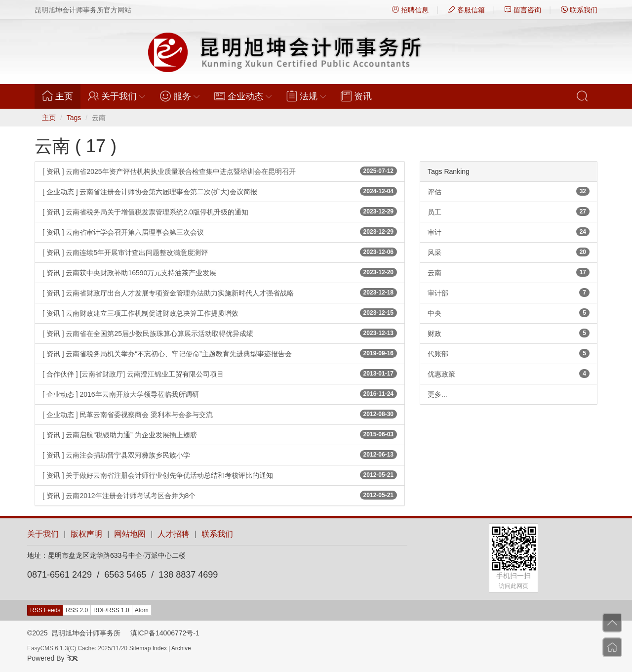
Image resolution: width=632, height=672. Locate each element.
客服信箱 (467, 10)
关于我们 (43, 534)
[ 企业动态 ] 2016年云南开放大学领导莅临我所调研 (220, 394)
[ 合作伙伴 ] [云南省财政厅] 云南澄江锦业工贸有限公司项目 (220, 374)
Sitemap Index (148, 648)
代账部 (509, 353)
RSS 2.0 (77, 610)
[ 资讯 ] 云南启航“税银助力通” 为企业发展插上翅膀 (220, 434)
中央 (509, 313)
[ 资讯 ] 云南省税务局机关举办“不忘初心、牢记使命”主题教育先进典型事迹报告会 (220, 353)
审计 (509, 232)
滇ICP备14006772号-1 (165, 633)
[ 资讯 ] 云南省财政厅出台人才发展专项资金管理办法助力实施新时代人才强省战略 (220, 293)
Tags (74, 118)
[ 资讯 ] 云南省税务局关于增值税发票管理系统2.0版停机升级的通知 (220, 211)
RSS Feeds (45, 610)
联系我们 (579, 10)
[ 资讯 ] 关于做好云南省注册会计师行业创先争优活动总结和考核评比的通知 (220, 475)
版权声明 (86, 534)
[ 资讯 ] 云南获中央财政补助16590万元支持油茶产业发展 (220, 272)
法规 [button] (306, 96)
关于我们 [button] (117, 96)
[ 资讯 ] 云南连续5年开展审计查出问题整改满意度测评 (220, 252)
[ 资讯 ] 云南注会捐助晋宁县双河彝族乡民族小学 (220, 455)
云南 (509, 272)
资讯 (356, 96)
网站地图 (130, 534)
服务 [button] (180, 96)
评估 (509, 191)
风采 (509, 252)
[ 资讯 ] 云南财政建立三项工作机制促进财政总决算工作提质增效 (220, 313)
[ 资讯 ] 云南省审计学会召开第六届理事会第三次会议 (220, 232)
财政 (509, 333)
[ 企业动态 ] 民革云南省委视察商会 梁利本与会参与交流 (220, 414)
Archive (181, 648)
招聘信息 (410, 10)
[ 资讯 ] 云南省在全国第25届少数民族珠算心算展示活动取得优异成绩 (220, 333)
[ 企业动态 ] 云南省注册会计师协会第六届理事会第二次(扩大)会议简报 (220, 191)
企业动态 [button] (243, 96)
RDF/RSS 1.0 (111, 610)
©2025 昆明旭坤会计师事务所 (74, 633)
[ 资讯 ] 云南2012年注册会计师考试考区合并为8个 (220, 495)
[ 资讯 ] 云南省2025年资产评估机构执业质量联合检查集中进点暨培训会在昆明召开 (220, 171)
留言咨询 (523, 10)
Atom (142, 610)
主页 (61, 96)
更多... (437, 394)
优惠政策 (509, 374)
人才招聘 (173, 534)
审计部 (509, 293)
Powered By (53, 658)
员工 (509, 211)
